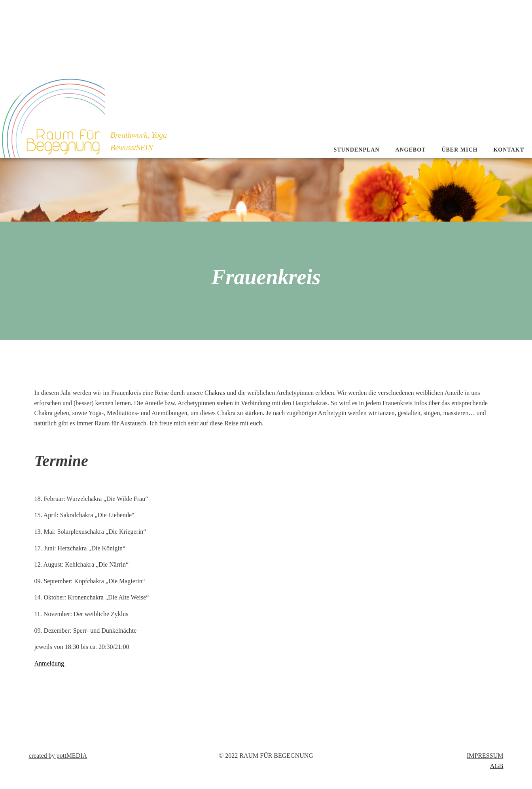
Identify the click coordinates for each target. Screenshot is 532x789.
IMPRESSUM (485, 756)
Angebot (410, 150)
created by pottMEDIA (58, 756)
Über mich (459, 150)
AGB (497, 766)
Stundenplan (356, 150)
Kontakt (509, 150)
